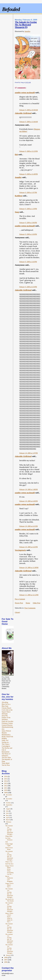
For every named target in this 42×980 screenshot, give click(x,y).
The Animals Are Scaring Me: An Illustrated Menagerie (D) (26, 25)
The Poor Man (6, 758)
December (9, 795)
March (8, 820)
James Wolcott (6, 731)
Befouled (11, 9)
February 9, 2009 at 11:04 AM (29, 122)
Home (28, 603)
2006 (6, 962)
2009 (6, 793)
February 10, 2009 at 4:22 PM (29, 547)
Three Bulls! (6, 763)
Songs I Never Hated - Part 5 (9, 885)
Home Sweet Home (9, 849)
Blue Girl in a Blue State (6, 705)
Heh (7, 842)
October (8, 803)
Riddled (4, 738)
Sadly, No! (5, 740)
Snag (17, 212)
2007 (6, 960)
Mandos (4, 733)
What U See (9, 862)
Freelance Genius (7, 723)
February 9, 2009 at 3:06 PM (28, 223)
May (7, 815)
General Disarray (7, 725)
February (9, 822)
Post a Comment (20, 599)
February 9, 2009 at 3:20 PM (28, 234)
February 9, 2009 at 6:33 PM (28, 287)
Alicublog (5, 702)
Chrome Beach (6, 708)
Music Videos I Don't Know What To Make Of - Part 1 (9, 918)
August (8, 809)
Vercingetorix (20, 550)
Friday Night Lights (9, 845)
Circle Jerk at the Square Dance (7, 711)
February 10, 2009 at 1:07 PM (29, 453)
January (8, 955)
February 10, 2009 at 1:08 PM (29, 489)
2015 (6, 779)
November (9, 799)
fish (16, 155)
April (8, 818)
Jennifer (27, 31)
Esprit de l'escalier (8, 721)
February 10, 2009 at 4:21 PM (29, 526)
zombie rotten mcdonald (25, 93)
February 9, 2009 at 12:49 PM (29, 174)
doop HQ (5, 716)
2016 (6, 776)
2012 (6, 786)
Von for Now (6, 765)
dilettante (5, 714)
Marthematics (6, 735)
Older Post (37, 603)
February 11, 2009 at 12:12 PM (29, 595)
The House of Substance (6, 755)
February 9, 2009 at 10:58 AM (29, 110)
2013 (6, 783)
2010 (6, 790)
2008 (6, 957)
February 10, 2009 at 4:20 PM (29, 501)
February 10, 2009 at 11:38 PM (29, 568)
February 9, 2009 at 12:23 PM (29, 151)
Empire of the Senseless (6, 718)
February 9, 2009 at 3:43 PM (28, 262)
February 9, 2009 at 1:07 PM (28, 193)
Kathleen (19, 196)
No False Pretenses (9, 839)
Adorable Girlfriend (23, 113)
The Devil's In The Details (10, 900)
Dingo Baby (9, 836)
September (9, 805)
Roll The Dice (9, 864)
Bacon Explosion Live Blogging (9, 879)
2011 (6, 788)
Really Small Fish (7, 737)
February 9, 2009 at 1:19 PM (28, 209)
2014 (6, 781)
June (7, 813)
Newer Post (19, 603)
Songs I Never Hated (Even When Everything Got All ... (9, 870)
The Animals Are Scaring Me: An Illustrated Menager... (9, 830)
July (7, 811)
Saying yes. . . (6, 742)
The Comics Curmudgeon (6, 745)
